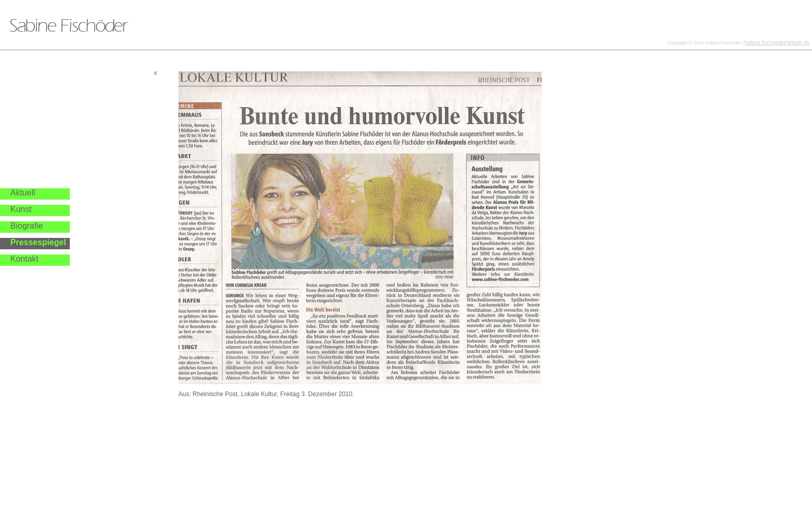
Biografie (27, 226)
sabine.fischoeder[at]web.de (777, 43)
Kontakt (24, 259)
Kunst (21, 209)
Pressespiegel (38, 242)
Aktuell (23, 193)
